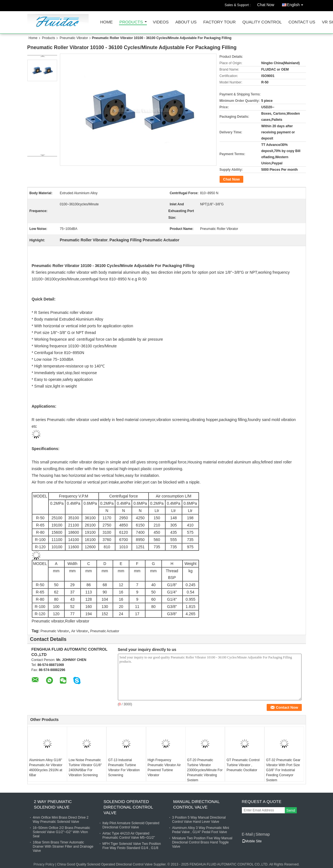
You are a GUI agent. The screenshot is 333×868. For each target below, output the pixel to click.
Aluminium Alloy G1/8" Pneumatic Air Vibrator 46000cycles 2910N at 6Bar (46, 768)
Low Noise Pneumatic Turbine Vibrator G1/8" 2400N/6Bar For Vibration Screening (85, 768)
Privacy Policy (44, 864)
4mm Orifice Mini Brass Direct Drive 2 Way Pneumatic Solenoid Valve (61, 820)
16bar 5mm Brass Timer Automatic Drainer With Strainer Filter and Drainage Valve (63, 847)
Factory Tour (220, 22)
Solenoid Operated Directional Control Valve (128, 807)
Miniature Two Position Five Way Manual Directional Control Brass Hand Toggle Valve (202, 842)
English (296, 4)
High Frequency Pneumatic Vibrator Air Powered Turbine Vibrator (164, 768)
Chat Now (266, 5)
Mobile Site (252, 841)
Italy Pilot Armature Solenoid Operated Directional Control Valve (131, 825)
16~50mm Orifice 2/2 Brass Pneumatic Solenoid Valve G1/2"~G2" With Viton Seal (62, 832)
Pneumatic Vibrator (74, 38)
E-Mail (247, 834)
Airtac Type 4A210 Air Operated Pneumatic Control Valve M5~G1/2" (129, 835)
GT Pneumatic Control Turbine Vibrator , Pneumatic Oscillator (243, 765)
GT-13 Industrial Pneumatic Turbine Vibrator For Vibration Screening (124, 768)
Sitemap (263, 834)
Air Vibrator (80, 631)
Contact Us (302, 22)
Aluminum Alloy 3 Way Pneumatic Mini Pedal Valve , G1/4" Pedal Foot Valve (201, 830)
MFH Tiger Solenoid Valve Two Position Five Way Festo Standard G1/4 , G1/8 (132, 846)
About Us (186, 22)
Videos (161, 22)
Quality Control (262, 22)
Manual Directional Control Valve (196, 804)
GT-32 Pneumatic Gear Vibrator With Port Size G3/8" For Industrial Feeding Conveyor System (283, 770)
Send (291, 810)
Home (107, 22)
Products (131, 22)
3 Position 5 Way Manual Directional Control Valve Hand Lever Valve (199, 820)
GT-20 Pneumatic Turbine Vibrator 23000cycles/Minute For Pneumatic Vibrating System (205, 770)
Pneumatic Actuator (105, 631)
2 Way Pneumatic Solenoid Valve (53, 804)
